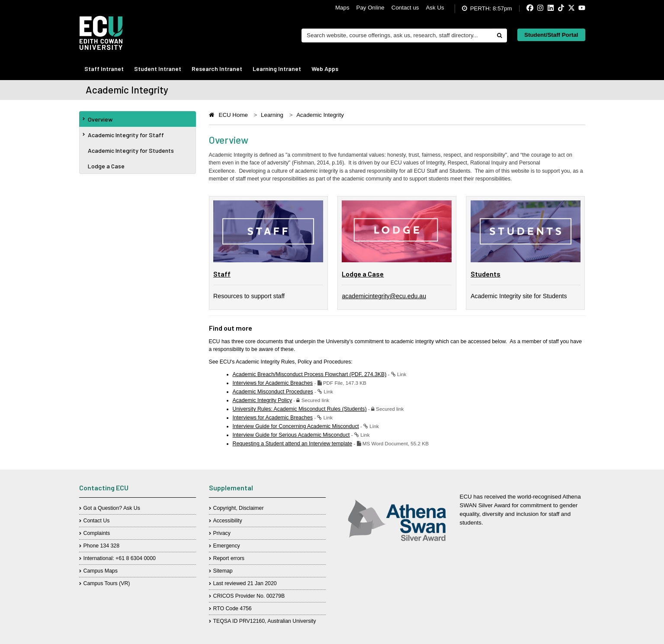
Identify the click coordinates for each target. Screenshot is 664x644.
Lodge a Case (106, 166)
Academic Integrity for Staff (123, 135)
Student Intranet (158, 69)
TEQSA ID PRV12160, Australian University (265, 621)
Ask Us (435, 8)
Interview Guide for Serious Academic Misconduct (291, 435)
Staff (222, 274)
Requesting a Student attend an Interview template (293, 444)
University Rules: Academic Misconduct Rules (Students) (300, 409)
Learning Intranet (277, 69)
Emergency (227, 546)
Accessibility (228, 521)
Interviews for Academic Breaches (273, 383)
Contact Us (97, 521)
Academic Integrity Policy (263, 400)
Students (486, 274)
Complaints (97, 533)
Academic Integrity (320, 115)
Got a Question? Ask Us (112, 508)
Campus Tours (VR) (107, 583)
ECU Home (233, 115)
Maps (342, 8)
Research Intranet (217, 69)
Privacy (222, 533)
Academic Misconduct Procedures (273, 392)
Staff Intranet (104, 69)
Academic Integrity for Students (131, 150)
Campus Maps (101, 571)
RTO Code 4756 (233, 609)
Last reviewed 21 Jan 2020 (245, 583)
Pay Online (370, 8)
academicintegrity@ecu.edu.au (384, 296)
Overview (98, 119)
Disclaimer (251, 508)
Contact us (405, 8)
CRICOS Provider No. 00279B (249, 596)
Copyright (225, 508)
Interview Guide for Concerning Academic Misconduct (296, 426)
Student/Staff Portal (551, 35)
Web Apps (325, 69)
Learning (272, 115)
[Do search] (499, 35)
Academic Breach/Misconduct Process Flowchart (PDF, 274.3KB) (310, 374)
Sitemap (223, 571)
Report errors (229, 558)
